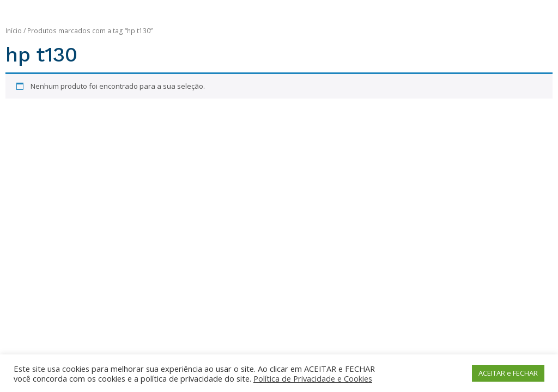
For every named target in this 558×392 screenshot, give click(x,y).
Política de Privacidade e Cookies (313, 378)
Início (14, 31)
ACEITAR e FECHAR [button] (508, 373)
